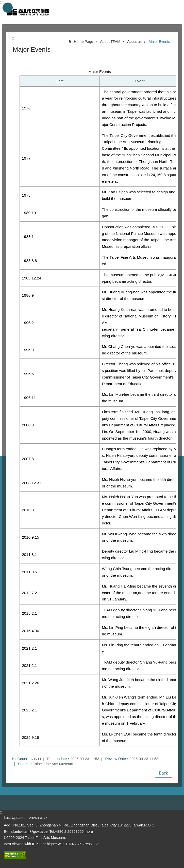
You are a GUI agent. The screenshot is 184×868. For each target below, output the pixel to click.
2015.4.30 (30, 631)
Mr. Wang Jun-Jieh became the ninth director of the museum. (139, 683)
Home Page (83, 42)
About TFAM (110, 42)
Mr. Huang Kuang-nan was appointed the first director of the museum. (139, 295)
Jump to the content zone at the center (3, 3)
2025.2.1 (29, 710)
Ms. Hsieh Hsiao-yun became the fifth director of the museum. (139, 483)
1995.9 (28, 350)
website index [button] (8, 8)
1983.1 (28, 237)
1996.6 (28, 374)
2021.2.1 (29, 648)
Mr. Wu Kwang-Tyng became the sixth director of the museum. (139, 537)
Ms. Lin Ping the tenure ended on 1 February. (139, 648)
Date (60, 81)
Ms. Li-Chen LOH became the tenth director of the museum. (139, 737)
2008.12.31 (31, 483)
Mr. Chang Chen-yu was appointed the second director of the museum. (139, 350)
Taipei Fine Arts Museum (28, 12)
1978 (26, 195)
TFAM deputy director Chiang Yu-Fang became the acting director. (139, 613)
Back (163, 773)
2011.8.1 (29, 554)
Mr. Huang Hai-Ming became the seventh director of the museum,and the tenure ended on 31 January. (139, 593)
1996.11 (29, 398)
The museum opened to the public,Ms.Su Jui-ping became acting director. (139, 278)
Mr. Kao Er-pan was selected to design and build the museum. (139, 195)
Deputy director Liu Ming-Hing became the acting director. (139, 554)
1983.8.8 (29, 261)
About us (134, 42)
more (89, 832)
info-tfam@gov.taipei (32, 832)
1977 (26, 158)
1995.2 (28, 323)
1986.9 (28, 295)
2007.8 (28, 459)
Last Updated (15, 818)
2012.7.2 (29, 593)
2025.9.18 (30, 737)
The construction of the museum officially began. (139, 213)
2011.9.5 (29, 572)
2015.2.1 (29, 613)
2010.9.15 (30, 537)
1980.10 (29, 213)
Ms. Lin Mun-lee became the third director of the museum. (139, 398)
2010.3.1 (29, 510)
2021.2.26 (30, 683)
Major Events (159, 42)
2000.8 (28, 425)
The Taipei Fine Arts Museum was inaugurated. (139, 261)
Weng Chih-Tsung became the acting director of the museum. (139, 572)
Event (140, 81)
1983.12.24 (31, 278)
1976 (26, 108)
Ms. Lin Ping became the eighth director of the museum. (139, 631)
